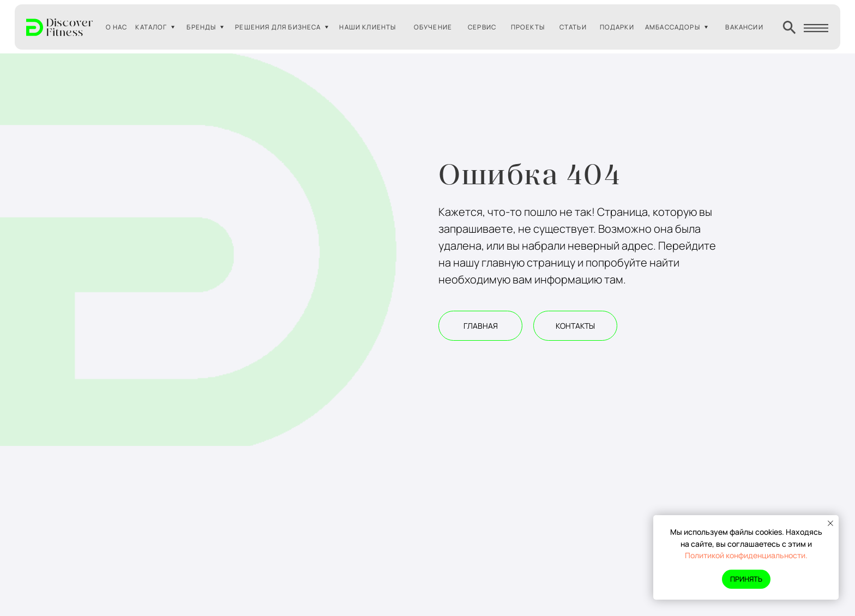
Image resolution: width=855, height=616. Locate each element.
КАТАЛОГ (151, 27)
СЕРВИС (482, 27)
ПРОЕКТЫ (528, 27)
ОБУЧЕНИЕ (433, 27)
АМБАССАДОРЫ (673, 27)
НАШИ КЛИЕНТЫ (368, 27)
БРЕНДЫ (201, 27)
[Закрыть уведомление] (830, 523)
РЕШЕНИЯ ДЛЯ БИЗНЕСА (278, 27)
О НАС (117, 27)
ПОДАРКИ (617, 27)
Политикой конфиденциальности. (746, 555)
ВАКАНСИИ (744, 27)
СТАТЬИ (573, 27)
